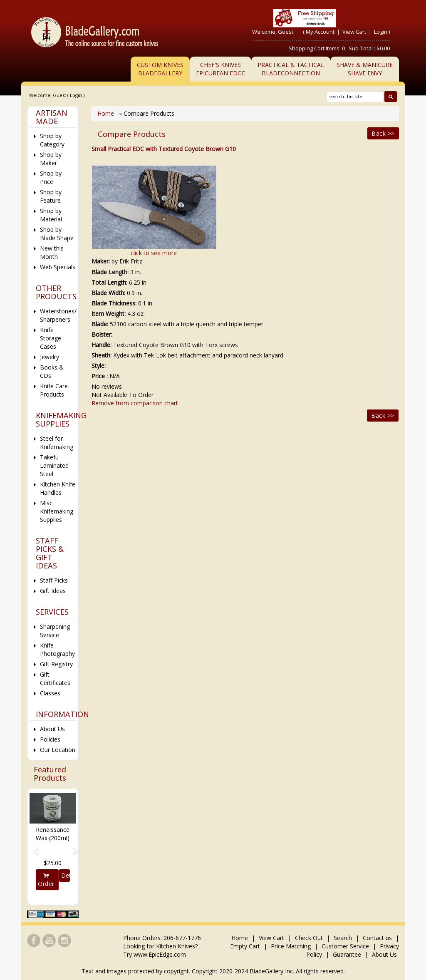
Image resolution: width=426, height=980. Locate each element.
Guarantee (347, 954)
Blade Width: (108, 293)
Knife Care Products (54, 390)
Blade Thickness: (114, 303)
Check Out (309, 938)
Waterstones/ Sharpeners (58, 315)
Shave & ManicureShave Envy (365, 69)
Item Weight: (109, 314)
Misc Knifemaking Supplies (57, 511)
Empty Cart (245, 946)
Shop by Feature (51, 196)
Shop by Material (51, 215)
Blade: (100, 324)
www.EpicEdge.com (160, 954)
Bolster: (102, 334)
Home (106, 113)
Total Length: (109, 282)
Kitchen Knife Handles (58, 488)
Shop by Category (52, 140)
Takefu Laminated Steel (54, 465)
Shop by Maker (51, 159)
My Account (320, 32)
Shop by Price (51, 177)
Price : (100, 376)
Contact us (377, 938)
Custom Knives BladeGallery (160, 69)
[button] (33, 847)
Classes (50, 693)
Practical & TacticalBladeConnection (291, 69)
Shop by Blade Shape (57, 234)
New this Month (52, 252)
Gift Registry (56, 664)
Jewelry (50, 357)
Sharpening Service (55, 631)
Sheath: (102, 355)
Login (381, 32)
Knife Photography (57, 649)
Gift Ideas (53, 591)
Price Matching (291, 946)
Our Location (58, 750)
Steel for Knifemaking (57, 443)
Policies (50, 739)
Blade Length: (110, 272)
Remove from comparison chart (135, 403)
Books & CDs (52, 371)
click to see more (154, 253)
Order (46, 880)
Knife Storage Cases (51, 338)
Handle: (102, 345)
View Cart (355, 32)
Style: (99, 366)
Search (343, 938)
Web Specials (58, 267)
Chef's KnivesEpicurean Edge (220, 69)
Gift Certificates (55, 679)
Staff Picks (54, 580)
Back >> (383, 133)
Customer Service (345, 946)
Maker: (101, 261)
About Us (52, 729)
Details (66, 875)
